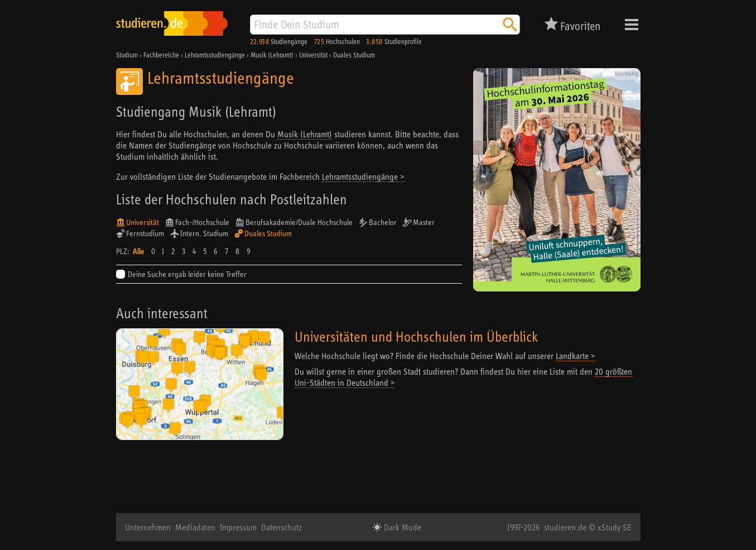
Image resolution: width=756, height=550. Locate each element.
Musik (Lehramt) (305, 134)
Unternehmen (148, 527)
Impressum (238, 527)
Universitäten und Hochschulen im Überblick (416, 336)
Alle (138, 251)
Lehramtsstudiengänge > (363, 176)
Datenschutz (281, 527)
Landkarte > (576, 356)
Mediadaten (195, 527)
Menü (632, 25)
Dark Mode (401, 527)
